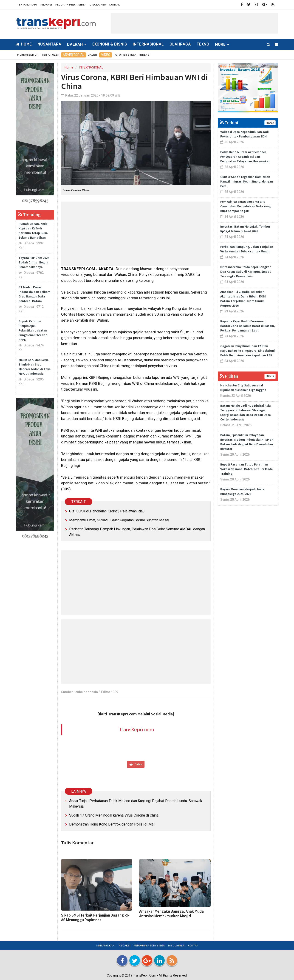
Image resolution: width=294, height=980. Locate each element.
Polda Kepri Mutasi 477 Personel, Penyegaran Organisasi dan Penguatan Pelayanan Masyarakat (245, 157)
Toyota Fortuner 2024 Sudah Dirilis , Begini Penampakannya (34, 262)
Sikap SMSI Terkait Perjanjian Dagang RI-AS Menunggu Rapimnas (95, 917)
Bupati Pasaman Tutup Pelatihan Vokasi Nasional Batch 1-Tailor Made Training (246, 469)
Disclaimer (98, 5)
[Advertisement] (194, 23)
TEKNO (203, 44)
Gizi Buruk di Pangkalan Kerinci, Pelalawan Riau (107, 511)
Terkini (229, 122)
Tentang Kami (27, 5)
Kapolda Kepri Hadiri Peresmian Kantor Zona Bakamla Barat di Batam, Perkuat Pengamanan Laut (248, 326)
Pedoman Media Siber (71, 5)
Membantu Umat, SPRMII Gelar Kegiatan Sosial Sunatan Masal (119, 520)
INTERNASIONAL (148, 44)
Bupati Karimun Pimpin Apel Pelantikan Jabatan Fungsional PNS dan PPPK (33, 330)
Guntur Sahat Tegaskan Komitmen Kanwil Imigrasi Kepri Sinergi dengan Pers (247, 181)
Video (106, 55)
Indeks (144, 55)
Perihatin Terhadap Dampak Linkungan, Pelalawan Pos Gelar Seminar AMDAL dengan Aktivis (137, 532)
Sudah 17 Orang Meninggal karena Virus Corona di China (114, 815)
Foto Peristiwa (125, 55)
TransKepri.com (136, 730)
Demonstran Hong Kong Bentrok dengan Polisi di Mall (112, 824)
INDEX (270, 123)
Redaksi (46, 5)
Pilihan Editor (28, 55)
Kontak (115, 5)
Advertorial (73, 55)
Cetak (136, 764)
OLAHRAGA (180, 44)
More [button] (220, 44)
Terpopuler (50, 55)
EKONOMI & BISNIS (110, 44)
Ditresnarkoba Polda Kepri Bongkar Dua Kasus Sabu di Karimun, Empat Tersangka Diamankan (246, 271)
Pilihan (229, 376)
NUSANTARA (49, 44)
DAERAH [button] (75, 44)
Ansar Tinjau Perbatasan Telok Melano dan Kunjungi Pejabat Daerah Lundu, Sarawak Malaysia (136, 804)
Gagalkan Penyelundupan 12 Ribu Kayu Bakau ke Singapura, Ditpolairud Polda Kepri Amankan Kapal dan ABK (247, 351)
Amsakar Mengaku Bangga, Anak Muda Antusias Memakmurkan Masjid (171, 914)
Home (24, 44)
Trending (30, 214)
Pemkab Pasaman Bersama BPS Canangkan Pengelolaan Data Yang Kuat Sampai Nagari (245, 206)
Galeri (93, 55)
